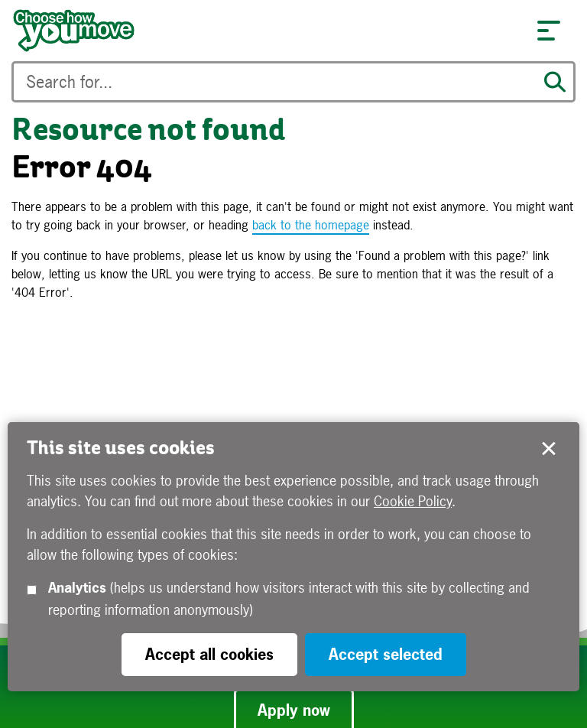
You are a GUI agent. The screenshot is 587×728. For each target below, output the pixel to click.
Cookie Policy (413, 501)
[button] (549, 31)
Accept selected (549, 449)
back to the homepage (311, 225)
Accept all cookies (209, 654)
